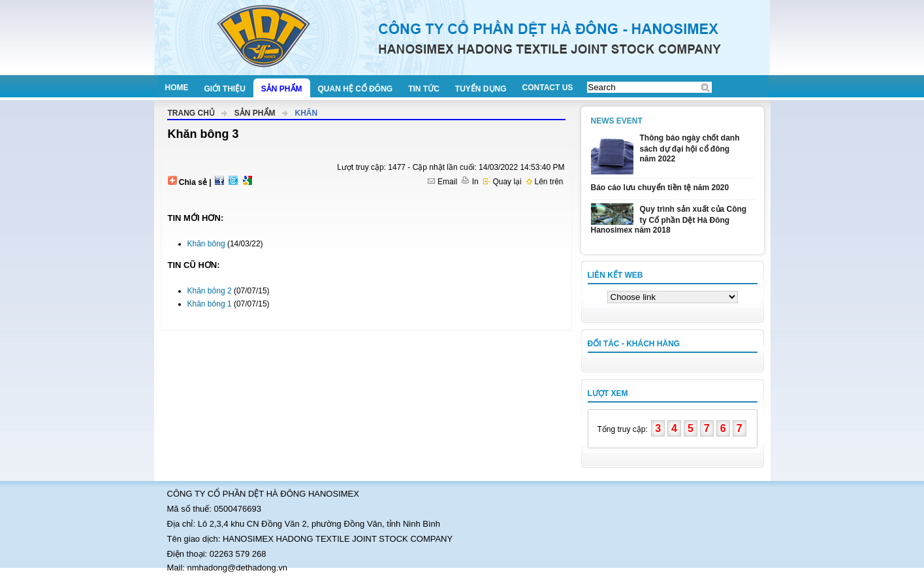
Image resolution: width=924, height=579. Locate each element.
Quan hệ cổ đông (356, 89)
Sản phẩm (282, 89)
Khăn (307, 113)
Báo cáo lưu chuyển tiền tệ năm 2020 (660, 188)
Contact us (548, 88)
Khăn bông (206, 244)
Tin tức (424, 89)
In (470, 182)
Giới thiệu (225, 89)
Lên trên (545, 182)
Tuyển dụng (481, 89)
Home (177, 88)
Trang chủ (191, 113)
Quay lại (502, 182)
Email (442, 182)
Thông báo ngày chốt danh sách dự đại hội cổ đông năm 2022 (690, 148)
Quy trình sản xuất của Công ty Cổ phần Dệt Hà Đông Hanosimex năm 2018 (669, 220)
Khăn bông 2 (210, 291)
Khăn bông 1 (210, 304)
